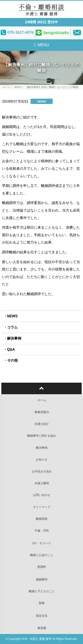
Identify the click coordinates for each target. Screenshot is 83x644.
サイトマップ (42, 507)
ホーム (7, 87)
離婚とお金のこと (42, 555)
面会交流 (42, 616)
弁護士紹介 (42, 424)
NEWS (18, 87)
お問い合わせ (42, 495)
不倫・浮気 (42, 531)
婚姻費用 (42, 579)
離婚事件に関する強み (42, 436)
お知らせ (42, 459)
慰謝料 (42, 567)
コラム (12, 327)
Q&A (11, 349)
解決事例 (14, 338)
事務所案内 (42, 412)
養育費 (42, 628)
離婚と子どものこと (42, 591)
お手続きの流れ (42, 471)
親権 (42, 603)
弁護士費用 (42, 483)
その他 (12, 360)
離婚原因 (42, 519)
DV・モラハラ (41, 543)
